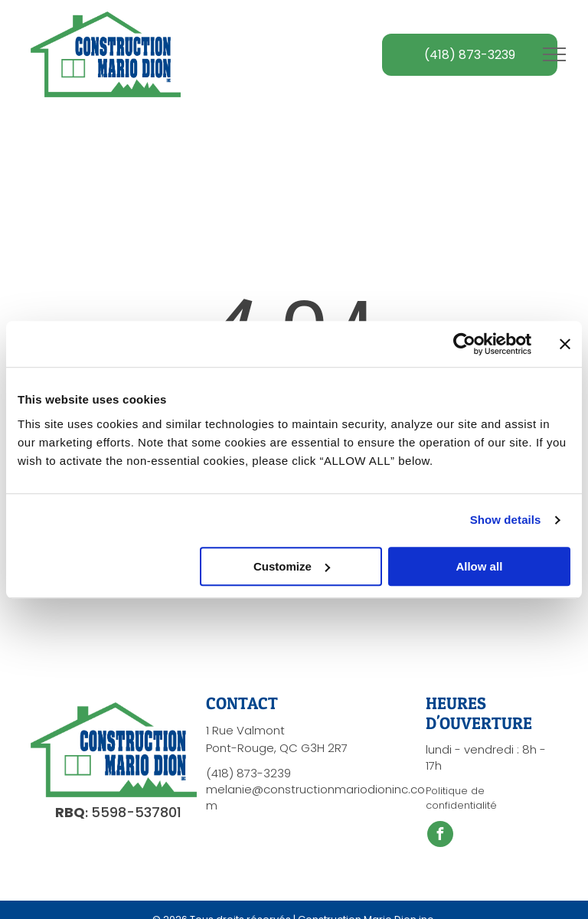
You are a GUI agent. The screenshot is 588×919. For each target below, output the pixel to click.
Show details (506, 520)
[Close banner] (565, 344)
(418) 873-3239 (248, 773)
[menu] (554, 54)
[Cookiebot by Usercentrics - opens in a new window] (464, 344)
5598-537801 (136, 812)
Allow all (479, 566)
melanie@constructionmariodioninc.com (315, 797)
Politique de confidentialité (461, 798)
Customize (292, 566)
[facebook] (440, 836)
